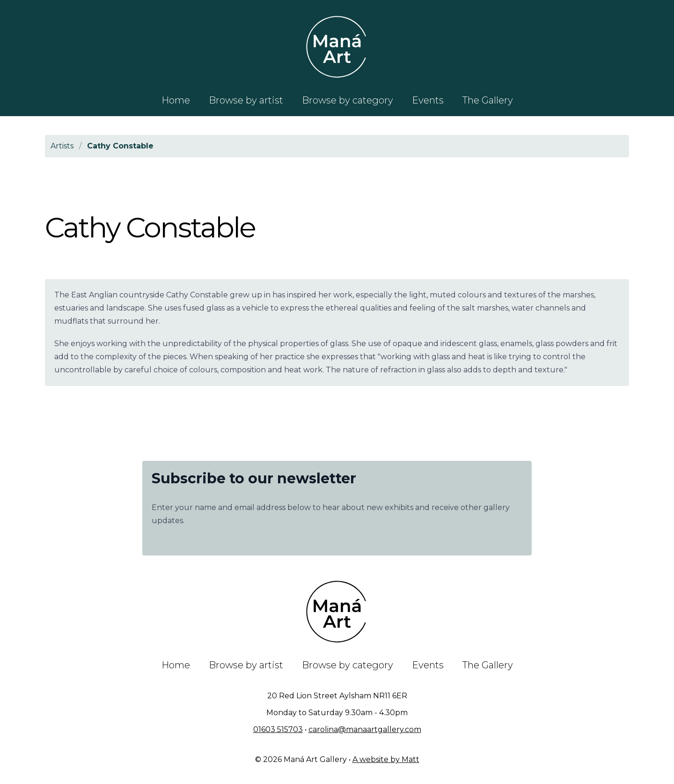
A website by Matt (386, 759)
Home (176, 100)
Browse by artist (246, 100)
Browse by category (348, 100)
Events (428, 100)
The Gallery (488, 100)
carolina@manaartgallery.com (365, 729)
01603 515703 (278, 729)
